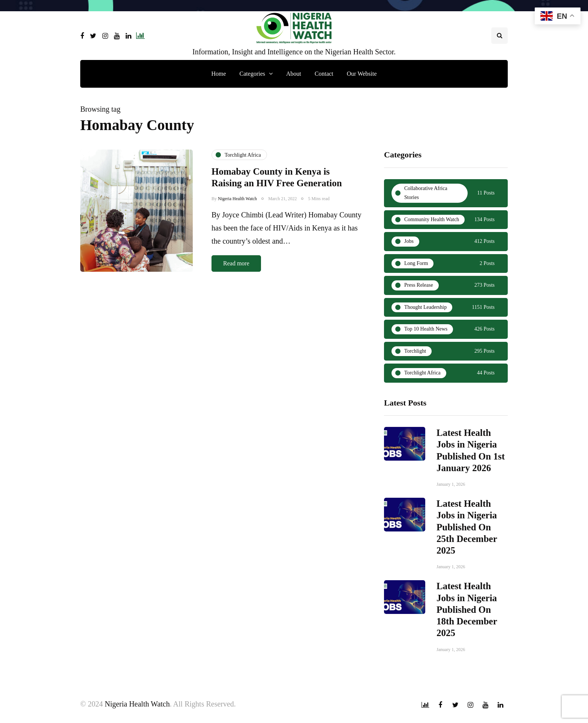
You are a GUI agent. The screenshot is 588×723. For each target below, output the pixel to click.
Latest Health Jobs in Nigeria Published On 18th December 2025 (467, 612)
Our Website (362, 74)
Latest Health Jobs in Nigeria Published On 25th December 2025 (467, 530)
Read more (236, 263)
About (294, 74)
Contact (324, 74)
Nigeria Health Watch (237, 199)
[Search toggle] (499, 36)
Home (218, 74)
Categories (252, 74)
